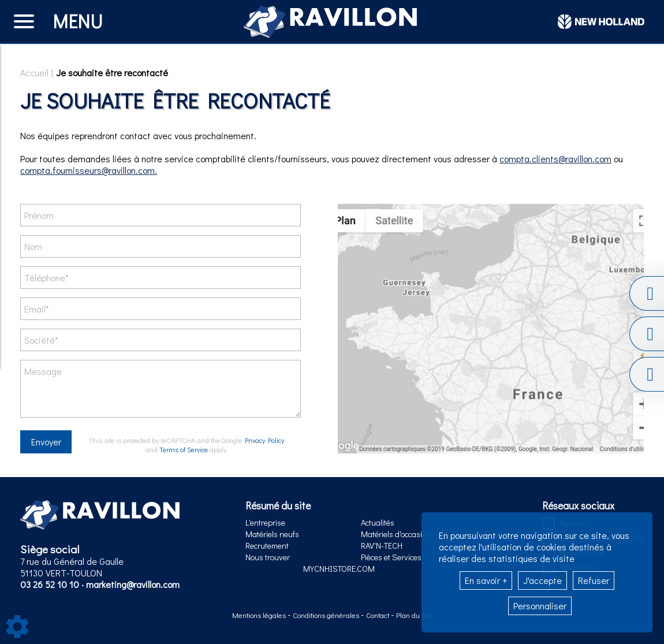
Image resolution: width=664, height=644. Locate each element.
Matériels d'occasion (396, 534)
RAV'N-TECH (382, 546)
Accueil (34, 73)
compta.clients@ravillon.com (555, 159)
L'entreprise (265, 522)
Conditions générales (327, 615)
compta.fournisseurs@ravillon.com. (89, 170)
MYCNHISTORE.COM (339, 569)
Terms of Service (184, 449)
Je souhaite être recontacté (112, 73)
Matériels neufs (272, 534)
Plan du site (414, 615)
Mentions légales (260, 615)
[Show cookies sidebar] (17, 627)
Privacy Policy (264, 440)
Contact (378, 615)
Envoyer (46, 442)
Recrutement (267, 546)
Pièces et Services (391, 557)
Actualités (378, 522)
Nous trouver (268, 557)
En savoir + (486, 580)
